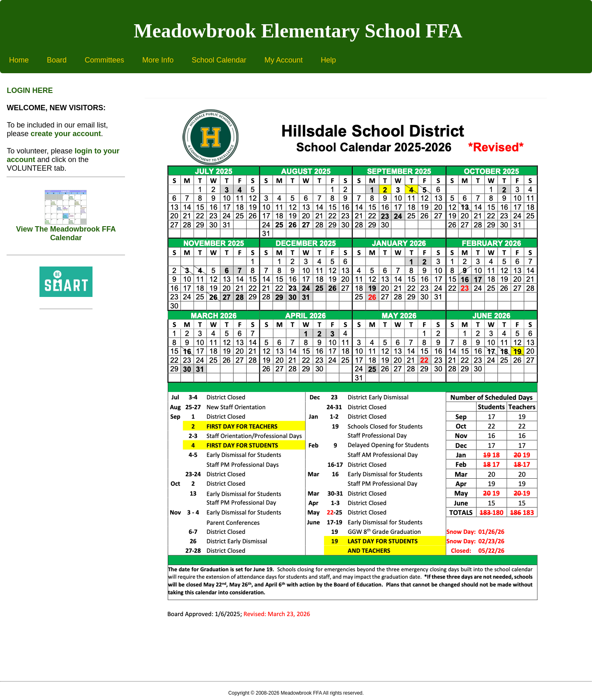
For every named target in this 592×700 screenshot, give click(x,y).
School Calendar (219, 60)
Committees (104, 60)
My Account (283, 60)
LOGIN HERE (30, 90)
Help (328, 60)
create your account (66, 134)
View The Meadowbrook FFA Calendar (66, 230)
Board (57, 60)
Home (19, 60)
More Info (158, 60)
